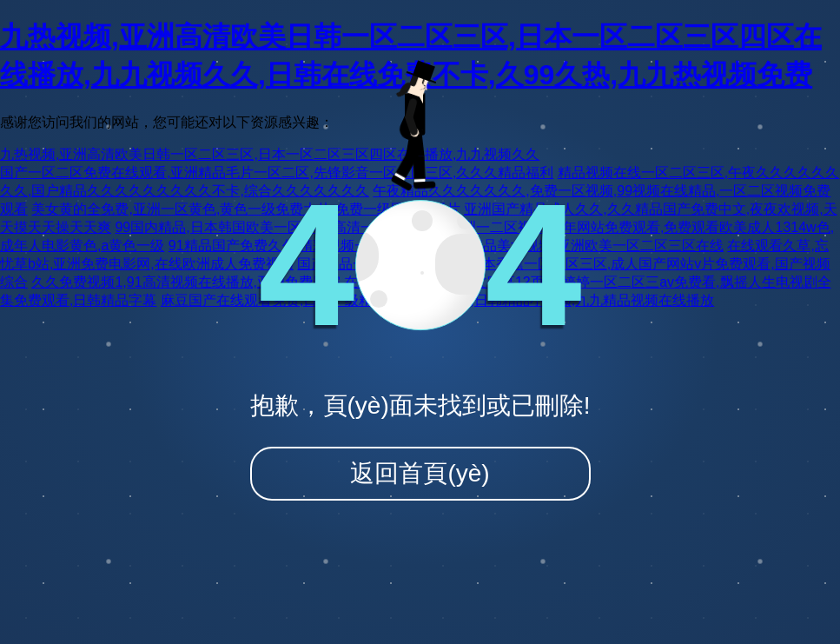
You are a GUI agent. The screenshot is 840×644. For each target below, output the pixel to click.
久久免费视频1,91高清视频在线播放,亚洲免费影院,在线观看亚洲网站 (243, 282)
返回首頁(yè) (420, 473)
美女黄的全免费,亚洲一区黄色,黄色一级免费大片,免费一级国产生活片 (245, 209)
